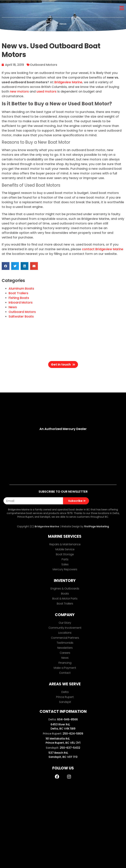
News (13, 307)
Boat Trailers (18, 293)
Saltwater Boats (21, 316)
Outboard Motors (44, 65)
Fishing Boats (19, 298)
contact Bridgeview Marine (103, 249)
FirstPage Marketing (97, 526)
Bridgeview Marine (68, 82)
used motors (46, 91)
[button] (6, 266)
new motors (19, 91)
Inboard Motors (21, 302)
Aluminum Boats (21, 288)
